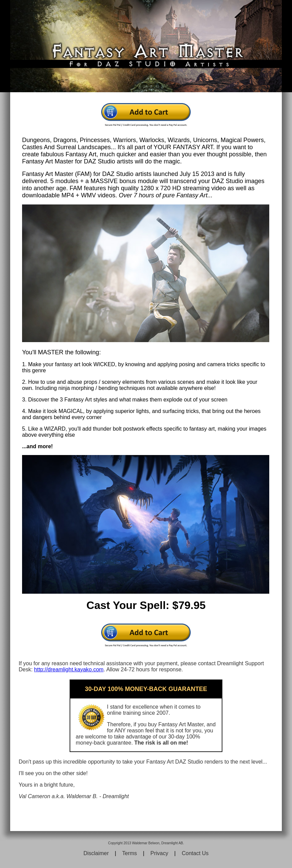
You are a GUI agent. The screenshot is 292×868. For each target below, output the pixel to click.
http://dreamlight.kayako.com (69, 669)
